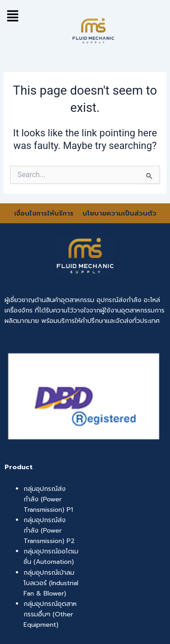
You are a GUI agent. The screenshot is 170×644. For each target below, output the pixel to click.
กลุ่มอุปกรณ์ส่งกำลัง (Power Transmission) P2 (49, 531)
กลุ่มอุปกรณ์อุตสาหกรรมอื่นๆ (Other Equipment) (50, 614)
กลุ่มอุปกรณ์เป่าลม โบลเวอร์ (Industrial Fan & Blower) (51, 583)
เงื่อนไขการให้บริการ (45, 213)
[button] (13, 16)
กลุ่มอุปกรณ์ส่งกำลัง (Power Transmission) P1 (48, 499)
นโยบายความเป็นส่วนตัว (119, 213)
